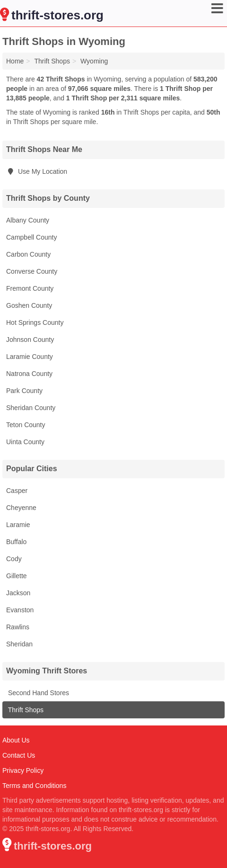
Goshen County (29, 305)
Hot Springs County (35, 322)
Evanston (20, 610)
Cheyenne (21, 508)
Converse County (32, 271)
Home (15, 61)
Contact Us (19, 755)
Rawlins (18, 627)
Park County (24, 391)
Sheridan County (31, 408)
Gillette (17, 576)
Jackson (18, 593)
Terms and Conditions (34, 786)
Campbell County (31, 237)
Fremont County (30, 288)
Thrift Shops (25, 710)
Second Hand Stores (38, 693)
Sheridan (19, 644)
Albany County (28, 220)
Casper (17, 491)
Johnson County (30, 340)
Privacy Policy (23, 770)
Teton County (26, 425)
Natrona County (29, 374)
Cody (14, 559)
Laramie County (30, 357)
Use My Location (37, 171)
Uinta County (25, 442)
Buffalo (16, 542)
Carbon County (28, 254)
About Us (16, 740)
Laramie (18, 525)
